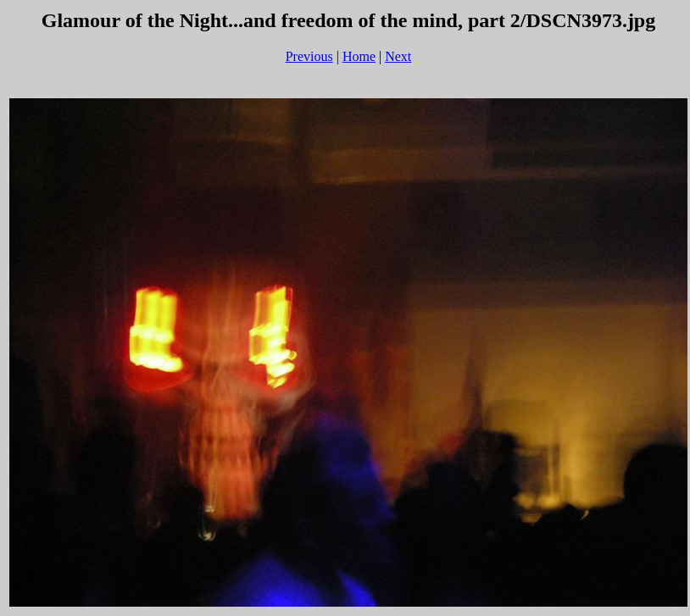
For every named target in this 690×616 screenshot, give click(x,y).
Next (398, 56)
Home (359, 56)
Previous (309, 56)
